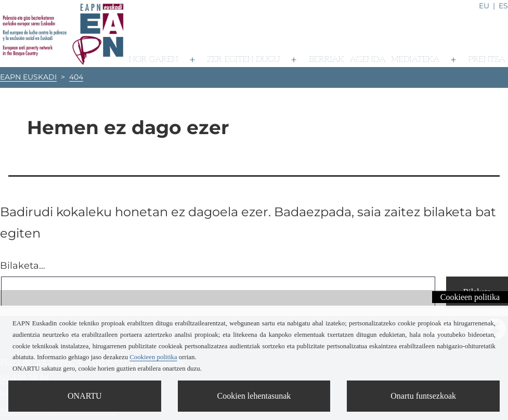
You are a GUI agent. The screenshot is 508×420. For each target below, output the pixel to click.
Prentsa (487, 60)
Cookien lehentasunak (254, 396)
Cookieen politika (470, 297)
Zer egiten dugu (243, 60)
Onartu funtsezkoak (423, 396)
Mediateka (415, 60)
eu (484, 6)
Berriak (327, 60)
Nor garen (154, 60)
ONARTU (85, 396)
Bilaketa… (23, 266)
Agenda (368, 60)
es (503, 6)
